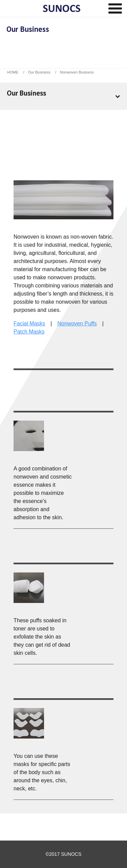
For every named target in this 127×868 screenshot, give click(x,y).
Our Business (39, 72)
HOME (13, 72)
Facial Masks (29, 324)
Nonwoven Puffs (77, 324)
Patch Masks (29, 332)
